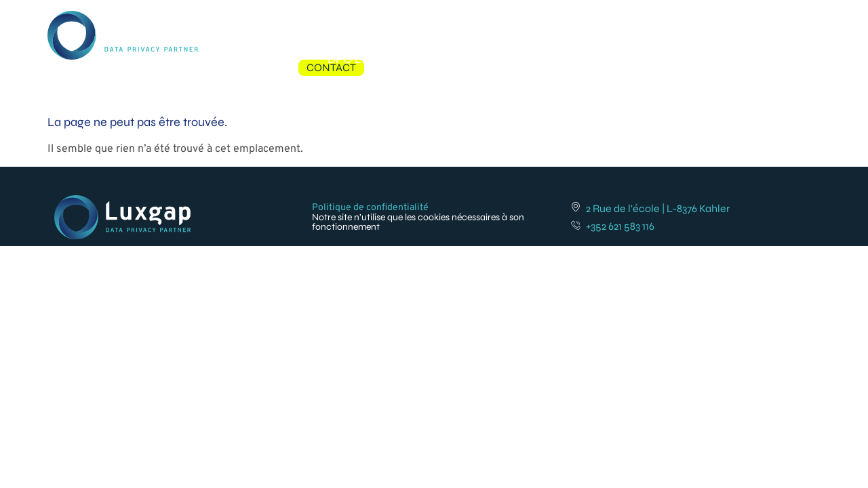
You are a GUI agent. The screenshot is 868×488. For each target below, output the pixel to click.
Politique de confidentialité (370, 209)
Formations (533, 19)
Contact (761, 19)
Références (617, 19)
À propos (694, 19)
